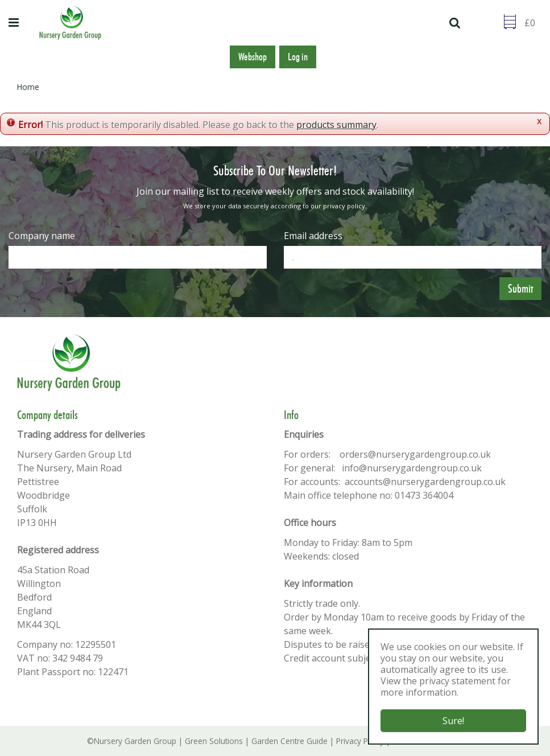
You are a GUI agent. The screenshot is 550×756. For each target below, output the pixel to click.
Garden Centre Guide (290, 741)
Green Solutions (214, 741)
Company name (42, 236)
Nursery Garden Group (135, 741)
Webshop (253, 57)
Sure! (453, 721)
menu (15, 23)
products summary (336, 125)
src (456, 23)
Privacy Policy (360, 741)
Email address (313, 236)
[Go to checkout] (533, 23)
